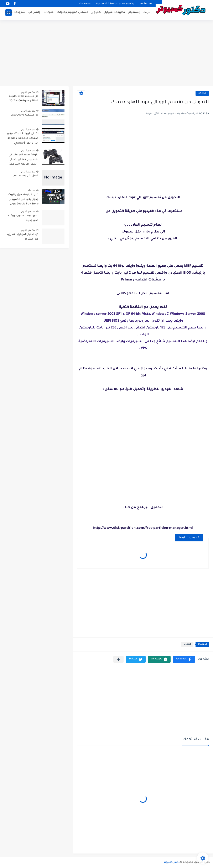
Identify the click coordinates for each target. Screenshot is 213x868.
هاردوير (96, 14)
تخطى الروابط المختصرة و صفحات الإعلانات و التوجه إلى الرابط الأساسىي (23, 138)
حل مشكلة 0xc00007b (25, 115)
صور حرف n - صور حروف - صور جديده (23, 218)
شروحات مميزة (15, 14)
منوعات (49, 14)
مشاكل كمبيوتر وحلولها (72, 14)
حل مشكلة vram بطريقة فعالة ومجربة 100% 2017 (24, 99)
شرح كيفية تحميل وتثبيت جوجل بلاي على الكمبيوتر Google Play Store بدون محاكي (23, 200)
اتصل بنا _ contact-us (26, 176)
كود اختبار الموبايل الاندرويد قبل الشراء (22, 237)
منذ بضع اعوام (28, 92)
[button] (184, 659)
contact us (146, 4)
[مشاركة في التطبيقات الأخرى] (118, 659)
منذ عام (32, 190)
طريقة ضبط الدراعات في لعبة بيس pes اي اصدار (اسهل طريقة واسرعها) (24, 160)
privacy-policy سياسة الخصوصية (115, 4)
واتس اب (34, 14)
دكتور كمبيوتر (172, 862)
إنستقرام (134, 14)
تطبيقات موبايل (114, 14)
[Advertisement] (106, 54)
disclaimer (85, 4)
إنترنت (147, 14)
